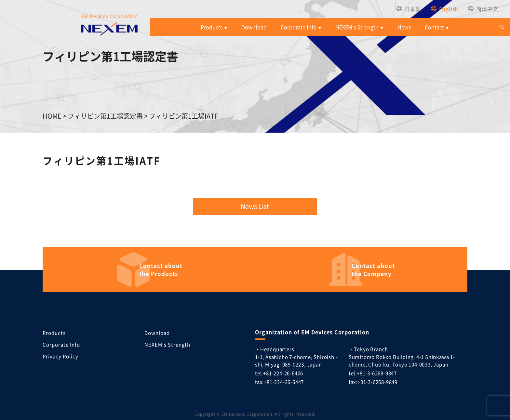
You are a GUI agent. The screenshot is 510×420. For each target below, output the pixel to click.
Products (212, 27)
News (404, 27)
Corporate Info (299, 27)
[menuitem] (409, 9)
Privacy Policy (60, 356)
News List (255, 206)
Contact (434, 27)
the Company (374, 270)
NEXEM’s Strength (357, 27)
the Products (162, 270)
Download (254, 27)
